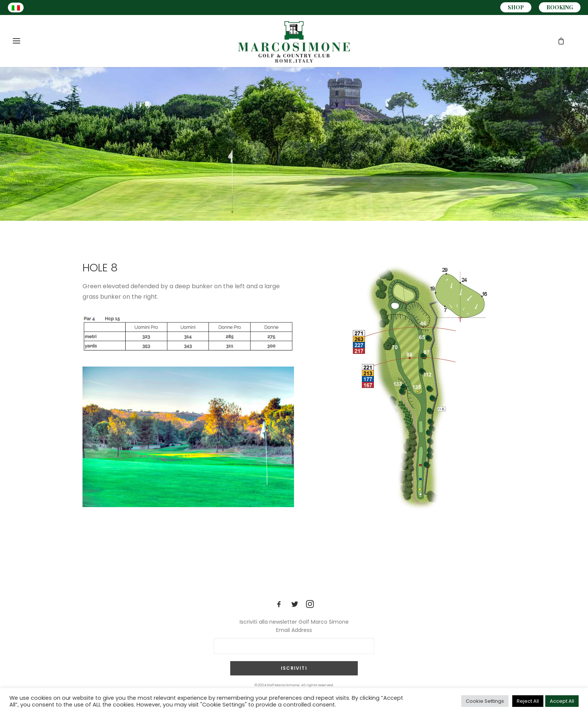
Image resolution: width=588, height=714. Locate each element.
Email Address (294, 630)
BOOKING (560, 7)
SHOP (516, 7)
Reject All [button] (528, 701)
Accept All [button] (562, 701)
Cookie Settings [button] (485, 701)
